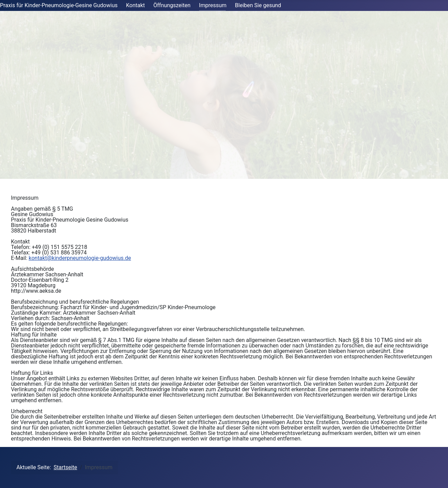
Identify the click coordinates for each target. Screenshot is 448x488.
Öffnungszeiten (172, 5)
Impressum (213, 5)
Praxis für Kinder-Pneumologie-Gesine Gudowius (59, 5)
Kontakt (136, 5)
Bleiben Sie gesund (258, 5)
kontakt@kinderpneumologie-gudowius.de (80, 258)
